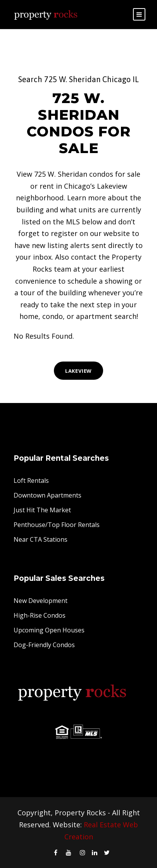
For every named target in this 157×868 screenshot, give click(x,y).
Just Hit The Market (42, 510)
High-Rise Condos (40, 615)
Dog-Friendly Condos (44, 645)
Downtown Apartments (47, 495)
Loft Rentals (31, 480)
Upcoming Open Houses (49, 630)
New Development (41, 601)
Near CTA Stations (41, 539)
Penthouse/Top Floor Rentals (57, 525)
